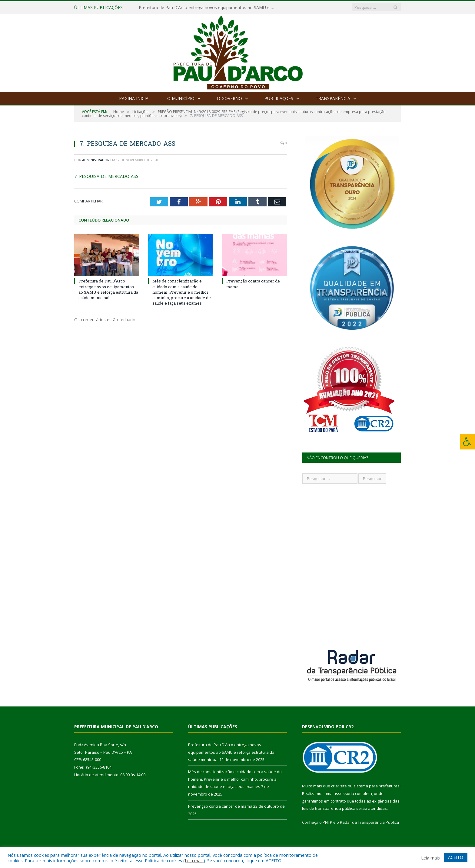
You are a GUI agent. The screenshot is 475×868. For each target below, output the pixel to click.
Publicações (279, 98)
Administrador (96, 160)
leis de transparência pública (329, 808)
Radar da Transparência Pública (369, 822)
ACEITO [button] (456, 857)
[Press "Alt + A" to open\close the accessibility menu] (468, 442)
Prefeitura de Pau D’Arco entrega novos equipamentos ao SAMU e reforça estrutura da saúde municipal (208, 8)
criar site (339, 786)
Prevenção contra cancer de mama (220, 806)
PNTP (327, 822)
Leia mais (194, 860)
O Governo (229, 98)
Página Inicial (135, 98)
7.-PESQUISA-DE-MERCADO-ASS (106, 176)
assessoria (344, 793)
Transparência (333, 98)
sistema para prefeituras (377, 786)
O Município (181, 98)
